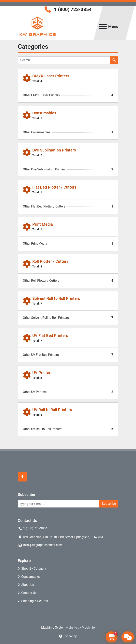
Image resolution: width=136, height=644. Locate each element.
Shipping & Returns (35, 601)
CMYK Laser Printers (51, 76)
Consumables (44, 113)
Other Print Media (35, 243)
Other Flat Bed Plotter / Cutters (44, 206)
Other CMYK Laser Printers (41, 95)
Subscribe (109, 504)
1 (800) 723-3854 (73, 9)
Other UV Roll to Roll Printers (43, 429)
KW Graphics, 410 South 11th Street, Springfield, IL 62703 (63, 537)
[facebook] (22, 477)
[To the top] (68, 636)
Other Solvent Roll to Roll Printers (46, 318)
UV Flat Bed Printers (50, 336)
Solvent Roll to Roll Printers (56, 298)
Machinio (88, 628)
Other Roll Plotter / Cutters (41, 281)
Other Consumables (37, 132)
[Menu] (103, 26)
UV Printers (42, 373)
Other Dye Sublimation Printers (44, 169)
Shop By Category (34, 569)
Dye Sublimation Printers (54, 150)
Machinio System (53, 628)
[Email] (59, 504)
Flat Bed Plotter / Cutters (54, 187)
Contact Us (29, 593)
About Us (28, 585)
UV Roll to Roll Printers (52, 410)
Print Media (43, 224)
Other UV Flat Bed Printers (41, 355)
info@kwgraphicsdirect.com (43, 545)
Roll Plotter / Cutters (50, 261)
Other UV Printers (35, 392)
